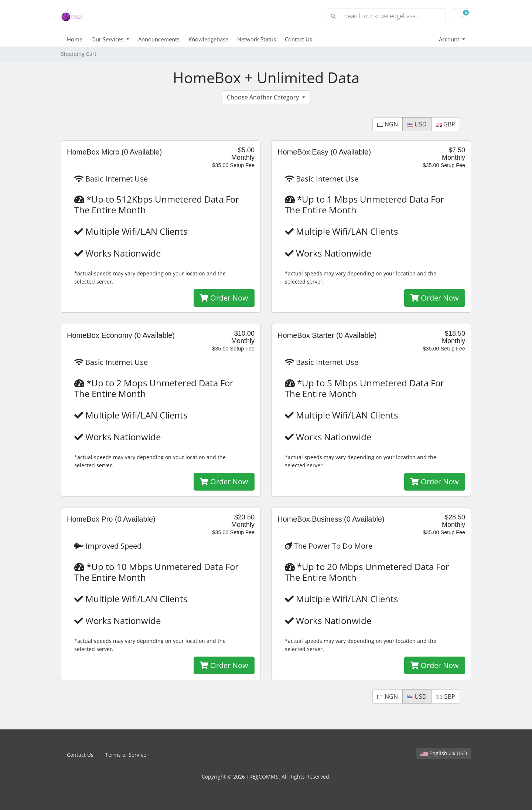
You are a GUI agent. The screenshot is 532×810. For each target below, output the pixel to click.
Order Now (224, 298)
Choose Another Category (264, 97)
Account (450, 39)
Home (75, 39)
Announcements (159, 39)
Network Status (257, 39)
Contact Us (299, 39)
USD (417, 124)
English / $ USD (444, 753)
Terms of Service (126, 755)
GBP (446, 124)
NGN (388, 124)
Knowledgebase (208, 39)
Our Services (108, 39)
